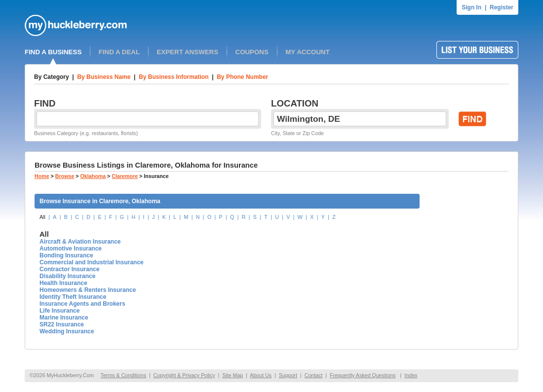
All (42, 217)
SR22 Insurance (62, 324)
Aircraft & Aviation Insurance (80, 242)
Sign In (471, 7)
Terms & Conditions (123, 375)
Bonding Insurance (66, 255)
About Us (261, 375)
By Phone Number (242, 77)
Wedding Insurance (67, 331)
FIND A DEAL (119, 52)
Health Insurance (63, 283)
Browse (65, 176)
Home (42, 176)
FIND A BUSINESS (53, 52)
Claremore (125, 176)
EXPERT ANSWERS (187, 52)
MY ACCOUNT (308, 52)
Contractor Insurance (69, 269)
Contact (314, 375)
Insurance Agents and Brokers (82, 304)
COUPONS (252, 52)
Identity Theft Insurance (73, 297)
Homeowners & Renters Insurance (88, 290)
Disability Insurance (67, 276)
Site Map (233, 375)
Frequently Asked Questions (363, 375)
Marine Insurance (64, 318)
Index (411, 375)
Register (502, 7)
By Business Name (104, 77)
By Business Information (174, 77)
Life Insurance (59, 311)
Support (288, 375)
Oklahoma (93, 176)
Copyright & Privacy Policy (184, 375)
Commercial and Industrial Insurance (92, 262)
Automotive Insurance (71, 249)
